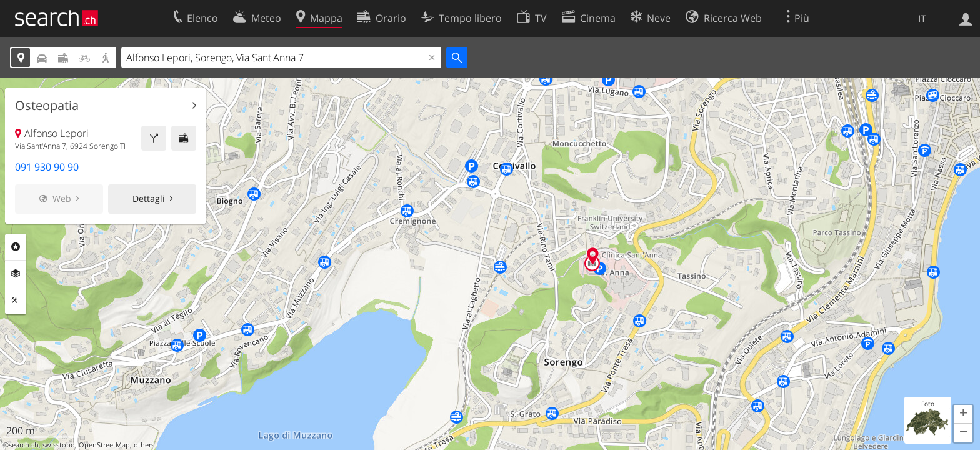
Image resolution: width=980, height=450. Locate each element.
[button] (963, 414)
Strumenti (16, 301)
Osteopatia (47, 106)
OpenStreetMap (104, 445)
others (144, 445)
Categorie (16, 247)
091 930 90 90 (47, 167)
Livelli (16, 274)
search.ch (24, 445)
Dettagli (149, 198)
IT (922, 19)
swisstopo (59, 445)
